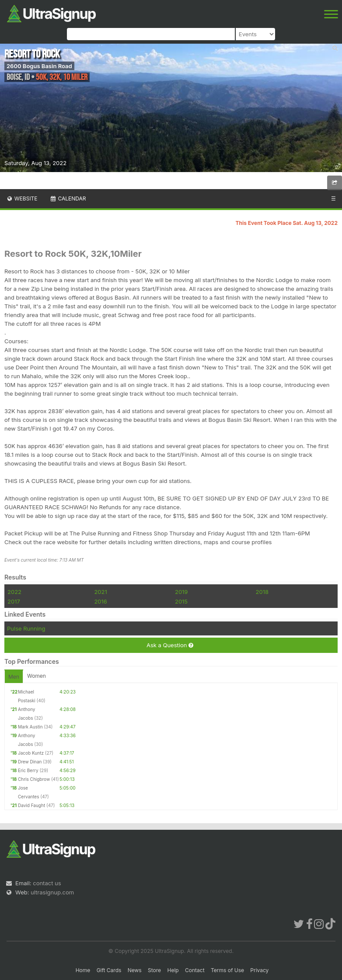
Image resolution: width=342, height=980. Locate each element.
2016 (100, 601)
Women (37, 676)
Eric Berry (28, 770)
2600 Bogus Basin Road (39, 66)
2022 (14, 592)
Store (154, 970)
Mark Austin (30, 727)
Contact (195, 970)
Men (14, 677)
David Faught (31, 805)
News (135, 970)
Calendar (68, 198)
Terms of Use (227, 970)
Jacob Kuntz (31, 753)
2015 (181, 601)
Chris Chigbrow (34, 779)
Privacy (259, 970)
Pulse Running (26, 628)
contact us (47, 883)
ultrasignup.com (52, 892)
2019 (181, 592)
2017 (14, 601)
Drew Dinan (30, 762)
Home (83, 970)
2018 (262, 592)
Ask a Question (170, 645)
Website (22, 198)
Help (173, 970)
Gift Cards (109, 970)
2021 (100, 592)
